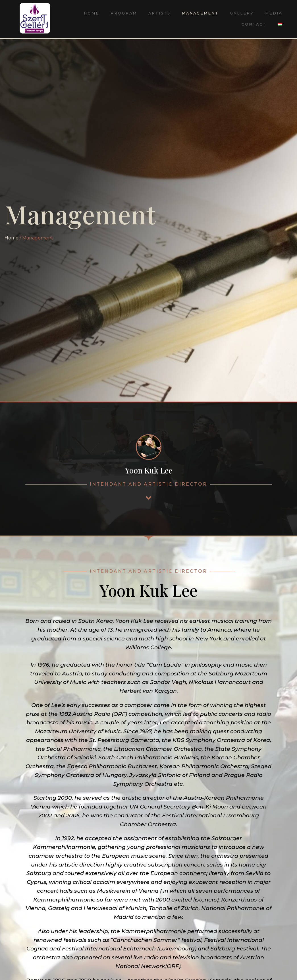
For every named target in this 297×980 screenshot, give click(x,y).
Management (200, 13)
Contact (254, 24)
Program (124, 13)
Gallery (242, 13)
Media (274, 13)
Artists (159, 13)
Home (92, 13)
